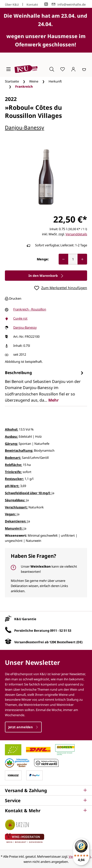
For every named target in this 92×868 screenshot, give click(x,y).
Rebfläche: (13, 465)
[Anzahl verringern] (63, 259)
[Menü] (8, 69)
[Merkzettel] (63, 69)
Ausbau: (11, 436)
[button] (46, 790)
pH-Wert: (12, 486)
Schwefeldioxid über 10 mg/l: (28, 493)
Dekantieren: (16, 521)
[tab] (45, 386)
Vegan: (10, 514)
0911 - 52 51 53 (61, 630)
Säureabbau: (15, 500)
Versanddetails (76, 234)
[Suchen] (52, 69)
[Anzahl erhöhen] (82, 259)
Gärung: (11, 444)
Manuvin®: (14, 528)
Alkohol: (12, 429)
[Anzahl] (73, 259)
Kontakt (32, 5)
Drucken (13, 298)
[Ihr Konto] (73, 69)
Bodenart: (13, 458)
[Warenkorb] (84, 69)
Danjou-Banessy (25, 127)
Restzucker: (14, 479)
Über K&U (12, 5)
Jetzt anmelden (23, 727)
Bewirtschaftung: (19, 450)
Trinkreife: (13, 472)
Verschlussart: (16, 507)
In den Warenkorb (46, 276)
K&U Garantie (25, 619)
